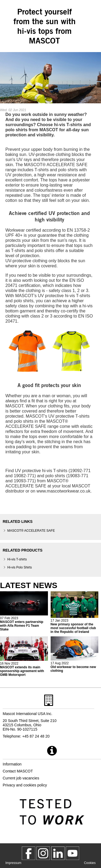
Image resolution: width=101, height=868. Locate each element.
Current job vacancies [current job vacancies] (21, 778)
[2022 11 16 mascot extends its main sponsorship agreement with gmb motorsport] (24, 657)
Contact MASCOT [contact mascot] (18, 771)
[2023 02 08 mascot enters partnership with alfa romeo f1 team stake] (24, 611)
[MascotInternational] (72, 853)
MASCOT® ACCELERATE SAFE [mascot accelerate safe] (31, 531)
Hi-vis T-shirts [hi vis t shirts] (17, 559)
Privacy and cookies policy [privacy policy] (25, 785)
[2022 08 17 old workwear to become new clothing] (75, 654)
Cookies (90, 863)
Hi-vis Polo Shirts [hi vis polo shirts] (20, 567)
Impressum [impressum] (13, 863)
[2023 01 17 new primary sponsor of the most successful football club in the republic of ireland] (75, 612)
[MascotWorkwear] (29, 853)
